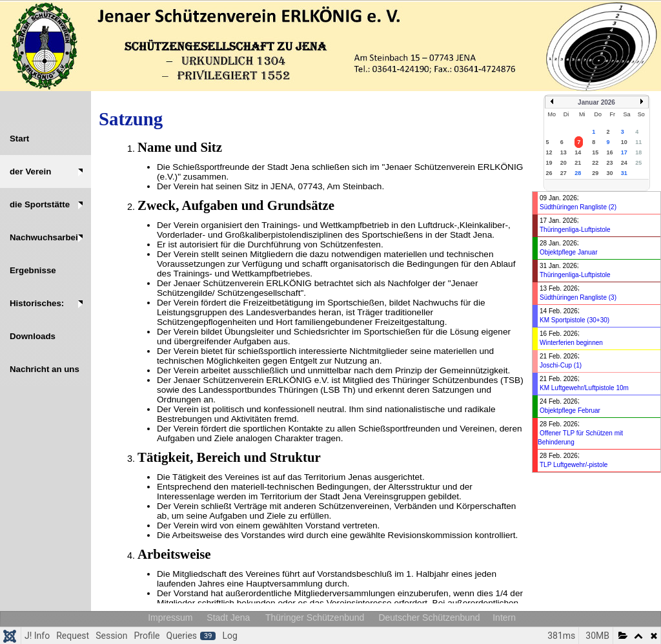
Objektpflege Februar (570, 410)
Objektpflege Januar (569, 252)
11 (638, 142)
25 (638, 163)
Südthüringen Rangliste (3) (578, 297)
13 (564, 152)
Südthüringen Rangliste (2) (578, 207)
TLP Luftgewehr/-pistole (574, 465)
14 (578, 152)
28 (578, 173)
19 (549, 163)
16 (610, 152)
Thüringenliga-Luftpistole (575, 230)
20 (564, 163)
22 (595, 163)
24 (624, 163)
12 (549, 152)
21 (578, 163)
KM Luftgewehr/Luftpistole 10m (584, 388)
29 (595, 173)
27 (564, 173)
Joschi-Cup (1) (561, 365)
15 (595, 152)
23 (610, 163)
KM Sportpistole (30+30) (575, 320)
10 (624, 142)
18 (638, 152)
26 (549, 173)
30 (610, 173)
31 (624, 173)
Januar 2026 (596, 102)
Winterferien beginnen (571, 343)
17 (624, 152)
